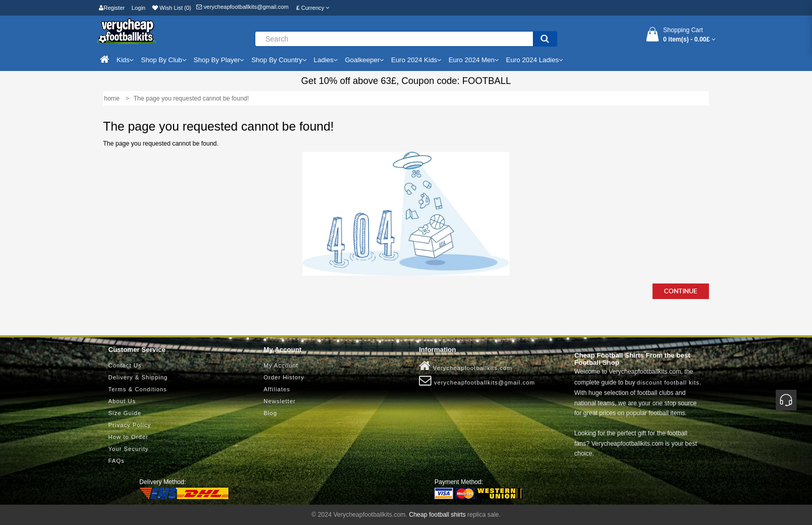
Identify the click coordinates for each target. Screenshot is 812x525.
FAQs (117, 461)
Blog (270, 413)
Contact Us (125, 365)
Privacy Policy (129, 425)
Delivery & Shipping (138, 377)
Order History (284, 377)
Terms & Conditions (137, 389)
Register (112, 8)
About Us (122, 401)
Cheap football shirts (437, 515)
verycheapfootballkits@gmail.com (242, 7)
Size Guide (125, 413)
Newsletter (280, 401)
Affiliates (277, 389)
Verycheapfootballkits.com (466, 366)
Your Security (128, 449)
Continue (681, 291)
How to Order (128, 437)
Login (139, 8)
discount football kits (668, 382)
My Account (281, 365)
